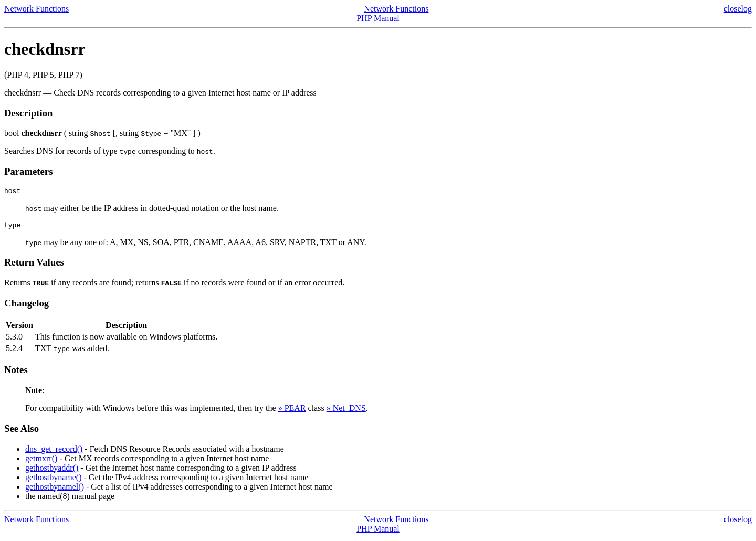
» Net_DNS (346, 411)
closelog (738, 9)
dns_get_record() (54, 452)
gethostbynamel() (55, 490)
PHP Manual (378, 18)
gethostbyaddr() (52, 471)
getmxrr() (41, 462)
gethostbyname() (54, 480)
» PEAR (292, 411)
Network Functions (36, 9)
